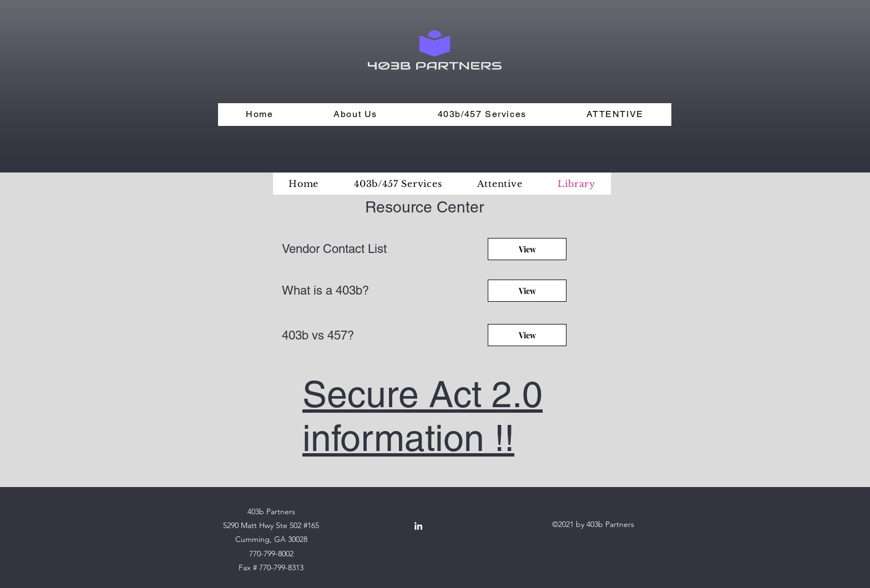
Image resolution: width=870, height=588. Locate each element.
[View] (527, 249)
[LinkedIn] (418, 526)
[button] (355, 115)
